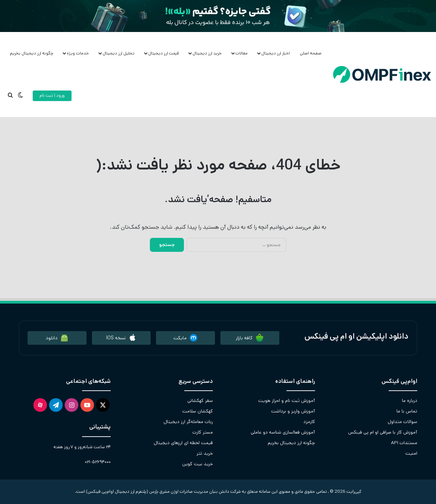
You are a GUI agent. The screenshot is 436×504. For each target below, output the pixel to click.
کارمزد (309, 422)
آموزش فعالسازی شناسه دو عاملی (283, 432)
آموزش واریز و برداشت (293, 411)
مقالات (242, 53)
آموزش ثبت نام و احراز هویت (287, 401)
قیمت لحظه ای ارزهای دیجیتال (183, 443)
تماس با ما (407, 411)
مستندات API (404, 443)
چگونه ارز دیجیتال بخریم (32, 53)
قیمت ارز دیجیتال (163, 53)
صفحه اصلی (311, 53)
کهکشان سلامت (198, 411)
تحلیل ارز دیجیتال (119, 53)
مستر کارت (203, 432)
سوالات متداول (402, 422)
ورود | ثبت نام (52, 95)
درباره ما (410, 401)
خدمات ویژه (78, 53)
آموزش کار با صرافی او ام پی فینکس (383, 432)
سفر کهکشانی (200, 401)
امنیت (411, 453)
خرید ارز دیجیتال (207, 53)
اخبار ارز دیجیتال (276, 53)
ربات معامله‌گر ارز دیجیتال (188, 422)
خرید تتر (205, 453)
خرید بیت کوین (198, 464)
